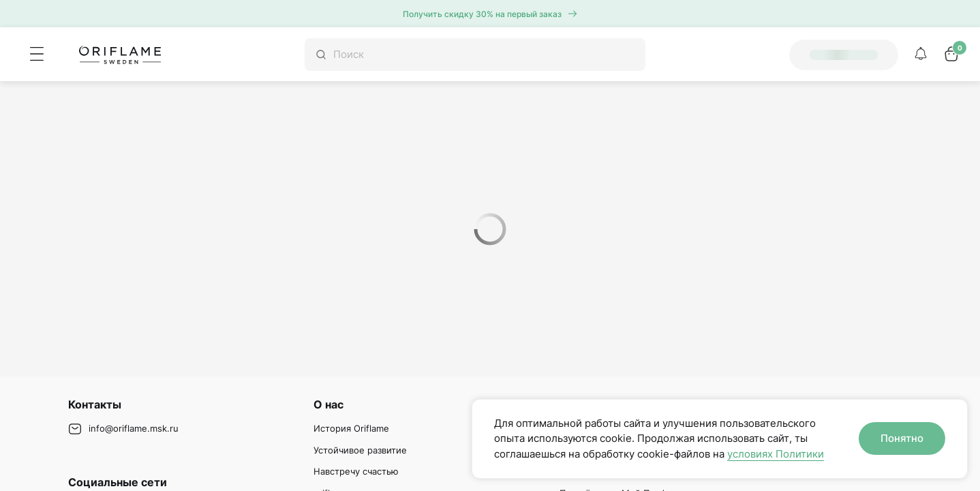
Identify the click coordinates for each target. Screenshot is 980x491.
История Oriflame (351, 428)
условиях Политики (776, 454)
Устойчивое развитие (360, 450)
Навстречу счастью (356, 471)
